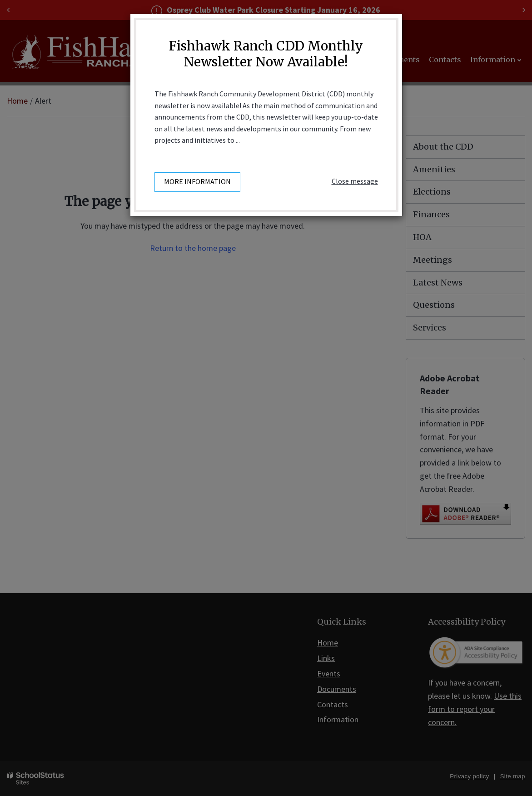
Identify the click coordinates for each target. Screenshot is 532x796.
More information (197, 181)
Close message (355, 181)
